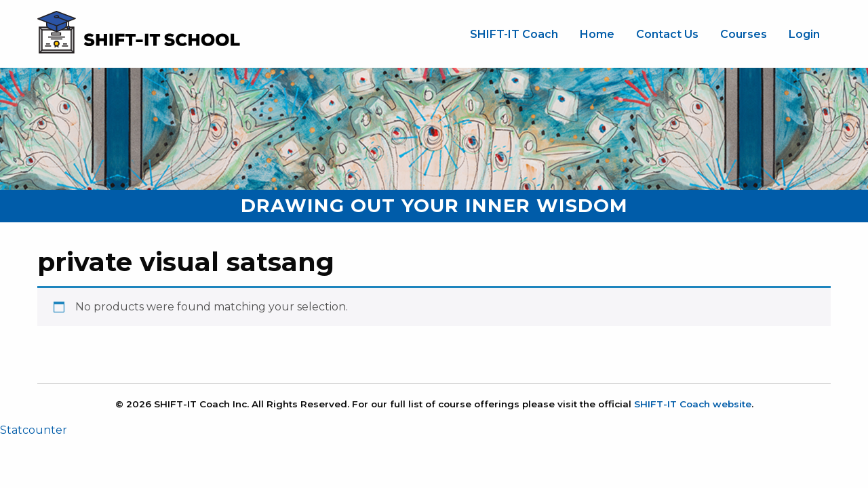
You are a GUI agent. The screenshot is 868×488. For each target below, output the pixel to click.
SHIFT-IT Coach (514, 34)
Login (804, 34)
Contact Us (667, 34)
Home (597, 34)
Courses (744, 34)
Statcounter (34, 430)
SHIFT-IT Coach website (693, 404)
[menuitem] (514, 35)
